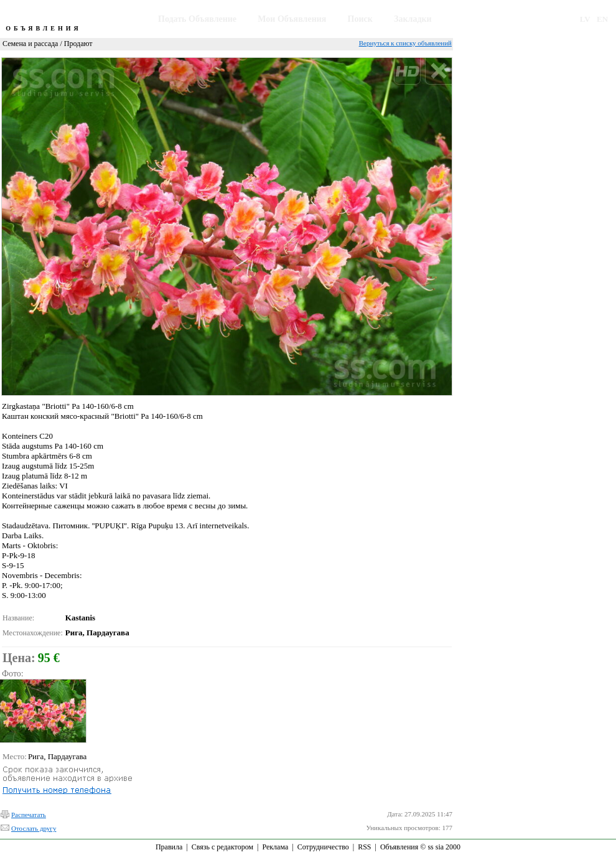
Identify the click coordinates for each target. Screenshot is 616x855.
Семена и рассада (30, 44)
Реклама (275, 847)
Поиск (360, 19)
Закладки (413, 19)
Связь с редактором (222, 847)
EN (602, 19)
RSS (364, 847)
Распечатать (29, 815)
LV (585, 19)
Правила (169, 847)
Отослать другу (34, 828)
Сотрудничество (323, 847)
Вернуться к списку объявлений (405, 43)
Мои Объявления (292, 19)
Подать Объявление (197, 19)
